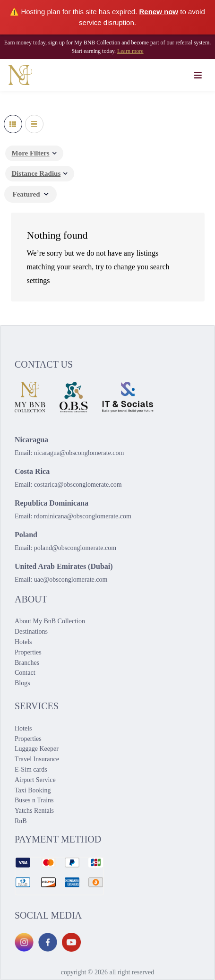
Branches (27, 663)
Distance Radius (36, 173)
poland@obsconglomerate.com (75, 548)
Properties (28, 652)
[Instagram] (24, 942)
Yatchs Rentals (34, 811)
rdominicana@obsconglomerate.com (83, 516)
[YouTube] (71, 942)
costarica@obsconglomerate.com (78, 485)
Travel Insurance (37, 759)
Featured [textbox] (26, 194)
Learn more (130, 51)
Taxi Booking (33, 790)
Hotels (23, 642)
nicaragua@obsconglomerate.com (79, 453)
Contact (25, 673)
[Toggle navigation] (198, 75)
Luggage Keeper (37, 749)
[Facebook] (48, 942)
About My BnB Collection (50, 621)
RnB (21, 821)
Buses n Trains (34, 800)
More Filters (31, 153)
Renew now (159, 12)
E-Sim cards (31, 769)
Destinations (31, 632)
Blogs (22, 683)
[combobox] (30, 194)
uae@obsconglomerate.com (71, 580)
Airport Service (35, 780)
